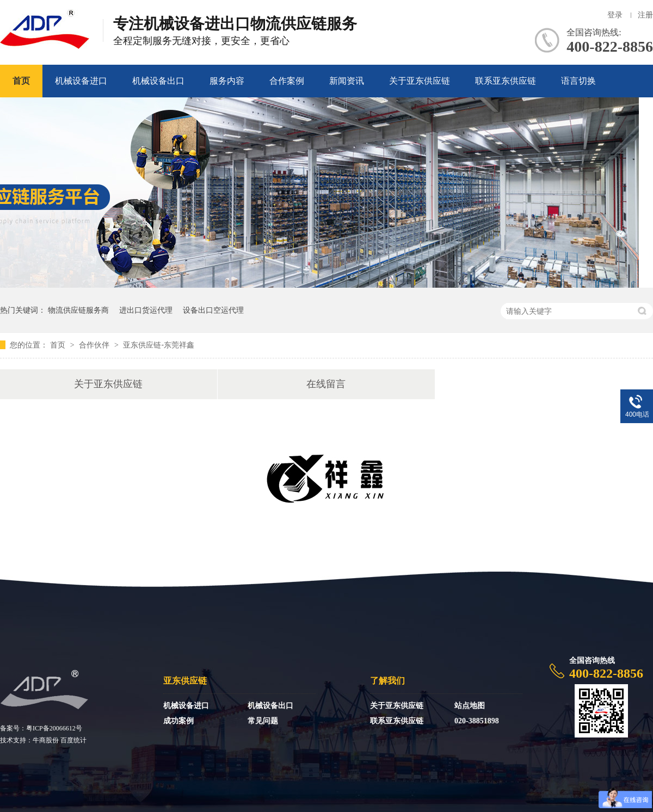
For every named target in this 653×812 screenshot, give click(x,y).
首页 (21, 81)
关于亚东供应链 (420, 81)
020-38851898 (477, 721)
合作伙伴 (95, 345)
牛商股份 (46, 740)
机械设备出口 (158, 81)
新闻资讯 (347, 81)
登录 (615, 15)
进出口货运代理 (146, 310)
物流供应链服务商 (78, 310)
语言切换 (578, 81)
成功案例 (178, 721)
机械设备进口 (81, 81)
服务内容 (227, 81)
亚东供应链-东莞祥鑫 (159, 345)
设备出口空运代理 (213, 310)
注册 (645, 15)
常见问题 (263, 721)
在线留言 (326, 384)
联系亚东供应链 (506, 81)
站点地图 (470, 706)
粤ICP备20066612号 (54, 728)
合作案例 (287, 81)
